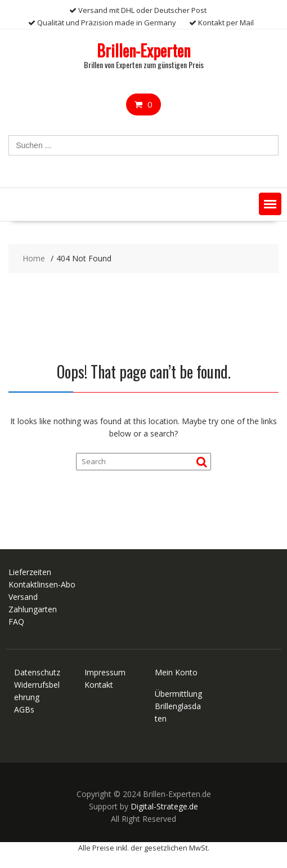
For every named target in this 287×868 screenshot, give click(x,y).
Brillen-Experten (143, 50)
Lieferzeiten (30, 572)
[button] (270, 204)
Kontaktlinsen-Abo (42, 584)
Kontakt (99, 685)
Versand (23, 597)
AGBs (24, 709)
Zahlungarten (33, 609)
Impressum (105, 672)
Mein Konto (176, 672)
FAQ (16, 622)
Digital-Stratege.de (164, 806)
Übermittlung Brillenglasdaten (178, 706)
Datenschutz (37, 672)
